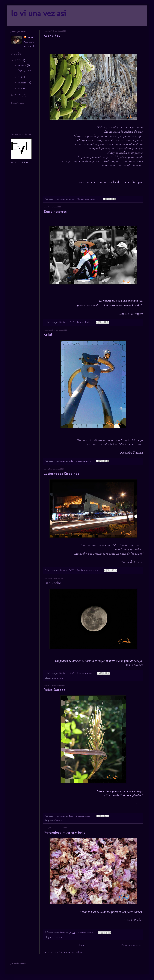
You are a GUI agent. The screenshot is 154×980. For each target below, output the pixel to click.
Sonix (30, 38)
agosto (23, 66)
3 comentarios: (84, 461)
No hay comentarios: (88, 199)
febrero (23, 83)
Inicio (82, 946)
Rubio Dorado (55, 690)
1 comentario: (84, 322)
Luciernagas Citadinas (61, 474)
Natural (59, 678)
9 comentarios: (86, 933)
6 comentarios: (83, 816)
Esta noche (52, 583)
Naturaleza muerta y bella (65, 833)
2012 (18, 95)
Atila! (48, 335)
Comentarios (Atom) (72, 952)
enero (22, 88)
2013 (18, 61)
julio (21, 77)
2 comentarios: (85, 673)
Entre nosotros (55, 212)
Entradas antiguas (132, 946)
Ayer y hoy (52, 36)
